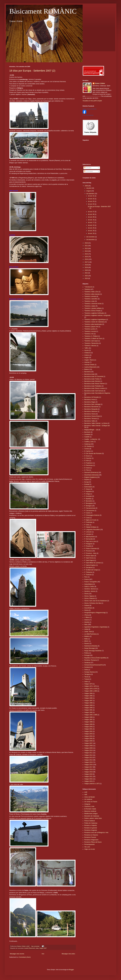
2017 (87, 262)
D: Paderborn (88, 463)
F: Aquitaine (88, 491)
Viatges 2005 (88, 739)
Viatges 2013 (88, 758)
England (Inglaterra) (91, 477)
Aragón (87, 357)
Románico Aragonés (91, 830)
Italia (37, 948)
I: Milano (87, 617)
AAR (86, 792)
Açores (87, 350)
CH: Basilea (88, 446)
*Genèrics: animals (90, 296)
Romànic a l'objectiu (91, 825)
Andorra (87, 355)
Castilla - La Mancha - (91, 439)
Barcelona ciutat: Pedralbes (93, 386)
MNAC (86, 641)
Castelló (87, 437)
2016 (87, 259)
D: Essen (87, 456)
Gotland (87, 605)
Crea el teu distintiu (88, 115)
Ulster (86, 682)
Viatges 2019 (88, 772)
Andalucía (87, 353)
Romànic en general (91, 828)
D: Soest (87, 468)
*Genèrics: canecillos (91, 299)
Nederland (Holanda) (91, 646)
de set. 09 (91, 217)
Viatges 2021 (88, 776)
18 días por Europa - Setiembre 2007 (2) (32, 71)
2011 (87, 246)
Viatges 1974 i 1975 (91, 686)
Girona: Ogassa (89, 596)
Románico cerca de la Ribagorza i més (96, 833)
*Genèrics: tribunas (90, 346)
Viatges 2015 (88, 762)
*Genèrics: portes (90, 329)
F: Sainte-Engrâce (90, 565)
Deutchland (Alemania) (91, 475)
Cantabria (87, 434)
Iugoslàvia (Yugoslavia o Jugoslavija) (96, 627)
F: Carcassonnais (90, 508)
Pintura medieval (90, 821)
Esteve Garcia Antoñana (90, 109)
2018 (87, 265)
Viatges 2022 (88, 779)
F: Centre (87, 513)
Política (87, 653)
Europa (87, 482)
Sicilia (86, 670)
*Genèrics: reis (89, 334)
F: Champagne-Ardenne (92, 515)
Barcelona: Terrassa (91, 419)
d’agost (89, 191)
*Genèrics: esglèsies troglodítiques (95, 320)
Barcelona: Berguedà (91, 409)
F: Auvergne (88, 496)
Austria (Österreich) (30, 948)
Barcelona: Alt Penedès (92, 397)
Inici (43, 954)
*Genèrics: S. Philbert (91, 336)
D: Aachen (88, 451)
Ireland (87, 620)
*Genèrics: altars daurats (92, 294)
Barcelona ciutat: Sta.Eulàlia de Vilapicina (97, 393)
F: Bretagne (88, 506)
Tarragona (87, 674)
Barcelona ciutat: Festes (92, 379)
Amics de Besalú (90, 797)
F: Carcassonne (89, 511)
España (87, 480)
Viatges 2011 (88, 753)
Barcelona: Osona (90, 414)
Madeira (87, 636)
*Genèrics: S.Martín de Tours (93, 339)
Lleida (86, 629)
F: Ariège (87, 494)
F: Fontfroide (88, 522)
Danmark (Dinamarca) (91, 472)
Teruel (86, 677)
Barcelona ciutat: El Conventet (94, 376)
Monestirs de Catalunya (92, 816)
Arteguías (87, 804)
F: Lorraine (88, 534)
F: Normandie (89, 539)
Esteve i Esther (100, 83)
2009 (87, 186)
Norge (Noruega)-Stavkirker (93, 651)
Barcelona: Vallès (90, 421)
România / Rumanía (91, 660)
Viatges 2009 (88, 748)
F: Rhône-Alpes (89, 556)
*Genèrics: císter (90, 301)
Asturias (87, 362)
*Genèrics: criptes (90, 306)
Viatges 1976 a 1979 (91, 689)
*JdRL (86, 348)
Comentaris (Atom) (25, 957)
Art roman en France (91, 802)
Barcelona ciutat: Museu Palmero (95, 384)
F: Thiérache (88, 572)
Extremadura (88, 487)
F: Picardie (88, 546)
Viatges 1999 (88, 724)
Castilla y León (89, 442)
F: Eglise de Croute (90, 520)
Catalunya (87, 444)
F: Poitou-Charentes (91, 549)
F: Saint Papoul (89, 560)
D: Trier (87, 470)
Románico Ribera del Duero (93, 842)
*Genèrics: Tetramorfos (92, 343)
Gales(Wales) (89, 584)
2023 (87, 278)
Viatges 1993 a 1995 (91, 715)
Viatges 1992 (88, 712)
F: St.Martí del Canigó (91, 570)
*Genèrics (87, 289)
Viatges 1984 (88, 693)
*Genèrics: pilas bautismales (93, 324)
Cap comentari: (35, 946)
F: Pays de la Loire (90, 541)
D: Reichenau (89, 465)
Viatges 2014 (88, 760)
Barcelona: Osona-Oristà (92, 416)
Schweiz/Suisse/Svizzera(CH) (94, 665)
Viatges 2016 (88, 765)
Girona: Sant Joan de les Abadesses (96, 601)
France (87, 579)
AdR (86, 795)
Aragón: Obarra (89, 360)
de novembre (91, 237)
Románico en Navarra (91, 835)
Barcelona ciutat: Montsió (92, 381)
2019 (87, 267)
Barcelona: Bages (90, 402)
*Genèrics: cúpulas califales (93, 308)
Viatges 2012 (88, 755)
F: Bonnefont (88, 501)
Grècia (86, 610)
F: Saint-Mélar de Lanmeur (93, 563)
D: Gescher (88, 458)
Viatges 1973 (88, 684)
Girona (86, 594)
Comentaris (88, 171)
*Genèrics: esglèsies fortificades (94, 313)
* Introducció (88, 287)
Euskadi (87, 484)
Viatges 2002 (88, 731)
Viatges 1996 (88, 717)
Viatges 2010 (88, 750)
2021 (87, 273)
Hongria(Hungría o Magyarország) (95, 613)
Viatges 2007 (43, 948)
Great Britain (88, 608)
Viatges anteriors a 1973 (92, 784)
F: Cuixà (87, 518)
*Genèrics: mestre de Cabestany (94, 322)
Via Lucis (87, 847)
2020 (87, 270)
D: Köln (87, 461)
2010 (87, 243)
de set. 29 (91, 233)
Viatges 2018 (88, 769)
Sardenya (87, 663)
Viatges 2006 (88, 741)
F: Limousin (88, 532)
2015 (87, 257)
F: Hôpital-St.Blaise (90, 527)
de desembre (91, 240)
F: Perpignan (88, 544)
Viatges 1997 (88, 720)
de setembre (91, 194)
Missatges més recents (17, 954)
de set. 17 (91, 222)
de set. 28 (91, 231)
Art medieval (88, 799)
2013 (87, 251)
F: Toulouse (88, 575)
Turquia (87, 679)
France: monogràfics (91, 582)
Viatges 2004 (88, 736)
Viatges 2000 (88, 727)
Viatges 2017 (88, 767)
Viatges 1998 (88, 722)
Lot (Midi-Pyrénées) (90, 634)
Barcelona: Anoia (90, 400)
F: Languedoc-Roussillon (92, 530)
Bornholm (87, 432)
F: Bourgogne (89, 503)
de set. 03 (91, 201)
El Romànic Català (90, 809)
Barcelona (87, 372)
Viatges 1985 (88, 696)
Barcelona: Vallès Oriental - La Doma (96, 423)
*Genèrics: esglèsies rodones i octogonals (97, 315)
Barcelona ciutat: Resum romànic (95, 388)
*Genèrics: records (90, 331)
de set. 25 (91, 228)
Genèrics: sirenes (90, 591)
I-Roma (87, 615)
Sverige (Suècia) (90, 672)
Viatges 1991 (88, 710)
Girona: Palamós (90, 598)
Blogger (71, 970)
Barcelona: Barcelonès (91, 407)
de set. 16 (91, 220)
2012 (87, 248)
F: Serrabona (88, 568)
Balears (87, 369)
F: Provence (88, 551)
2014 (87, 254)
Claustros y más (89, 806)
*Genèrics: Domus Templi (92, 311)
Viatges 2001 (88, 729)
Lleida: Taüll (88, 632)
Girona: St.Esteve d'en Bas (93, 603)
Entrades (88, 168)
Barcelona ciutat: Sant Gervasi (94, 391)
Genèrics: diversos (90, 589)
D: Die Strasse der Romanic (93, 453)
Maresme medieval (90, 811)
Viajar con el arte (90, 849)
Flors (86, 577)
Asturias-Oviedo (89, 365)
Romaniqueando (89, 844)
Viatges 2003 (88, 734)
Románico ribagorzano (91, 840)
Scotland (87, 667)
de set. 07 (91, 212)
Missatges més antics (68, 954)
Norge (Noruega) (90, 648)
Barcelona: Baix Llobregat (92, 404)
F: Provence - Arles (90, 553)
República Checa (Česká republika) (95, 658)
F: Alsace (87, 489)
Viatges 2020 (88, 774)
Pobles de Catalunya (91, 823)
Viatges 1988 (88, 703)
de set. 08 (91, 214)
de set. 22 (91, 225)
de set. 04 (91, 204)
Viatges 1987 (88, 701)
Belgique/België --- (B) (91, 430)
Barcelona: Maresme (91, 411)
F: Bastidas (88, 499)
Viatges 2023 (88, 781)
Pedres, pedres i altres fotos (93, 818)
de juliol (89, 188)
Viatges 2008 (88, 746)
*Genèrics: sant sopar (91, 341)
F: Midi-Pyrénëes (90, 537)
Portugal (87, 655)
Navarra (87, 643)
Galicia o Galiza (89, 587)
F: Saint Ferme (89, 558)
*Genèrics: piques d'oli (91, 327)
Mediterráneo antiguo (91, 814)
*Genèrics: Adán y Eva (91, 292)
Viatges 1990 (88, 708)
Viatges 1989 (88, 705)
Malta (86, 639)
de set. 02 (91, 199)
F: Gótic (87, 525)
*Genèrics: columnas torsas (93, 304)
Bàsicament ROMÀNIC (43, 11)
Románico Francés (90, 837)
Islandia (87, 622)
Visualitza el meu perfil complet (92, 101)
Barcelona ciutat (89, 374)
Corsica (87, 449)
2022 (87, 276)
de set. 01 (91, 196)
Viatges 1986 (88, 698)
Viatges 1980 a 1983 (91, 691)
